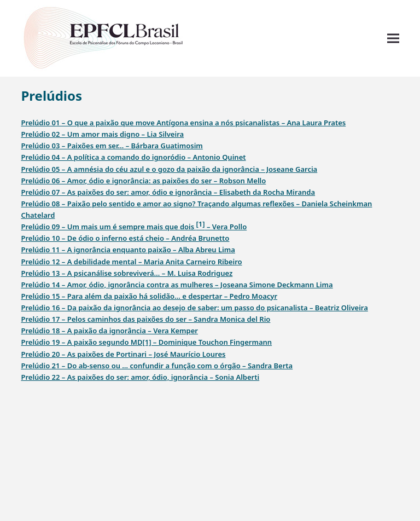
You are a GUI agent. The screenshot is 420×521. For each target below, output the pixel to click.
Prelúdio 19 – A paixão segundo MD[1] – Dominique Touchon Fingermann (146, 342)
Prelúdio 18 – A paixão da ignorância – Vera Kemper (109, 331)
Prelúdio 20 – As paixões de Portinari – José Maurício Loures (123, 354)
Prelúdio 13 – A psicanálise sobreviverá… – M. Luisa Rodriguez (127, 273)
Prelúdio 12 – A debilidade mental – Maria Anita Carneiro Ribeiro (131, 262)
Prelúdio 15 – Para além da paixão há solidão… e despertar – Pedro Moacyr (149, 296)
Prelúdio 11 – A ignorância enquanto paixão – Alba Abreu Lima (128, 250)
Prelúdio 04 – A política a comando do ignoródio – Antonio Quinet (133, 157)
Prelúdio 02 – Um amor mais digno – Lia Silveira (102, 134)
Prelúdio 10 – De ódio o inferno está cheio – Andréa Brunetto (125, 238)
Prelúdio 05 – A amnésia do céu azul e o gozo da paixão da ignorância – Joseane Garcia (169, 169)
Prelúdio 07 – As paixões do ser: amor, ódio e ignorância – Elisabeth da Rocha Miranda (168, 192)
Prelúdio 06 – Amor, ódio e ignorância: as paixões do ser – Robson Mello (143, 181)
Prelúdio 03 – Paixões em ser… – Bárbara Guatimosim (112, 146)
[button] (393, 39)
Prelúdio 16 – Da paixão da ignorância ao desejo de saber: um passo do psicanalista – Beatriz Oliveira (194, 308)
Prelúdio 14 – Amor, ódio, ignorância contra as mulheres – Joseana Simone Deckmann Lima (177, 285)
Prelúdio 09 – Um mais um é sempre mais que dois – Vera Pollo (134, 225)
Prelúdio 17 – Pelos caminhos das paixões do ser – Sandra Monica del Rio (145, 319)
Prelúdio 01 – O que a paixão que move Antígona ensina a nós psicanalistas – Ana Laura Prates (183, 123)
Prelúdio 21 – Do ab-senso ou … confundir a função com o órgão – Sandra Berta (157, 366)
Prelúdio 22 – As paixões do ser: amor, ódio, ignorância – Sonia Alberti (140, 377)
